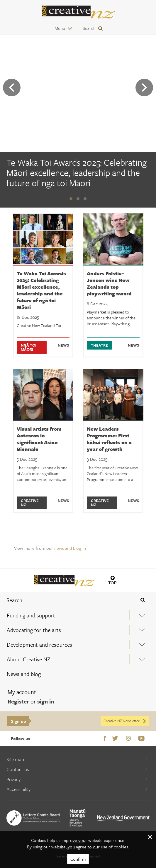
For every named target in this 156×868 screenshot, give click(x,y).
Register (18, 701)
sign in (46, 701)
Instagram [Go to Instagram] (128, 739)
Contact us (77, 769)
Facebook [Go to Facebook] (105, 739)
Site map (77, 759)
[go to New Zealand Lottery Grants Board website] (33, 818)
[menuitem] (78, 615)
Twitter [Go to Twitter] (115, 739)
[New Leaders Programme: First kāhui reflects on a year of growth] (113, 441)
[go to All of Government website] (123, 818)
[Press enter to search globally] (143, 600)
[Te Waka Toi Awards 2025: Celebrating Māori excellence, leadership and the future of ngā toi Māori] (78, 174)
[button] (71, 199)
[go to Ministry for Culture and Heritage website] (78, 818)
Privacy (77, 779)
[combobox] (65, 600)
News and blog (24, 674)
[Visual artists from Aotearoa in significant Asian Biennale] (43, 441)
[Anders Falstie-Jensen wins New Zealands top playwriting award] (113, 285)
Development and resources (39, 644)
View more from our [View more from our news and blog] (48, 548)
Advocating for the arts (34, 630)
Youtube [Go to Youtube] (141, 739)
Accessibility (77, 789)
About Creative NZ (28, 659)
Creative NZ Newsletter (125, 721)
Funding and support (31, 615)
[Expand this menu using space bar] (142, 615)
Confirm (78, 859)
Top (112, 583)
